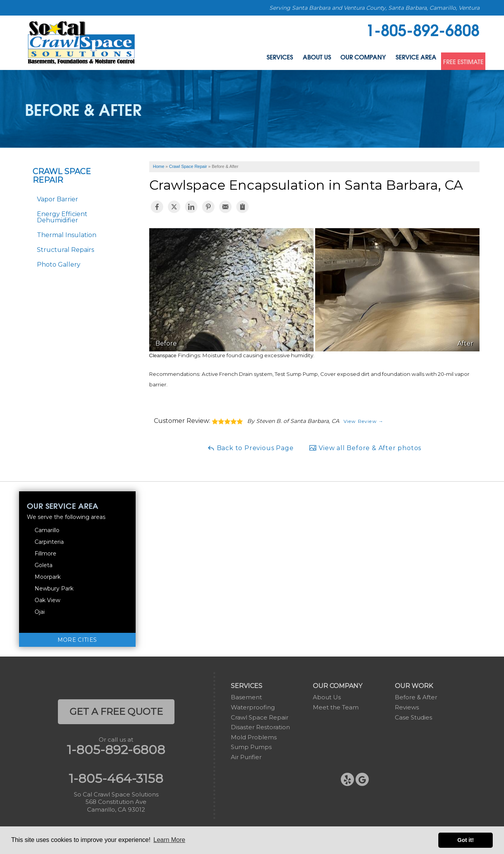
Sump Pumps (251, 747)
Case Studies (413, 717)
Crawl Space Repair (62, 176)
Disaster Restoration (260, 727)
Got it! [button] (466, 840)
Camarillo (47, 530)
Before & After (416, 697)
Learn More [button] (169, 840)
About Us (271, 59)
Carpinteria (49, 542)
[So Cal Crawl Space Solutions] (81, 42)
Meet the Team (336, 707)
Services (224, 59)
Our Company (329, 59)
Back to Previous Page (250, 448)
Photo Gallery (59, 265)
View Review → (364, 421)
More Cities (77, 640)
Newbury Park (54, 589)
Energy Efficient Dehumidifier (62, 217)
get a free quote (116, 712)
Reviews (407, 707)
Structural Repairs (65, 250)
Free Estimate (455, 59)
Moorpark (48, 577)
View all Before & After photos (365, 448)
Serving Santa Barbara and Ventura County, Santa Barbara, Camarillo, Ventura (374, 8)
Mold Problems (254, 737)
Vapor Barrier (58, 199)
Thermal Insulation (67, 235)
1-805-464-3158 (116, 779)
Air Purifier (246, 757)
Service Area (393, 59)
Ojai (40, 612)
